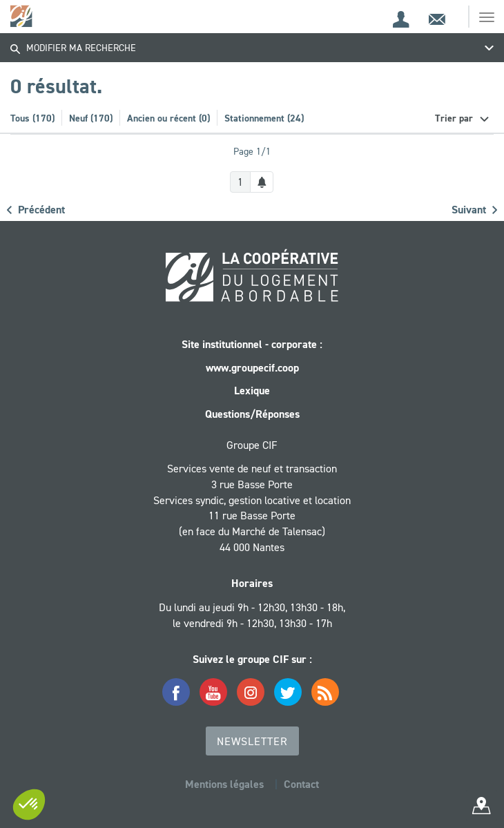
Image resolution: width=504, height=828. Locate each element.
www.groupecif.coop (252, 368)
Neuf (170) (91, 118)
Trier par (455, 118)
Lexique (252, 391)
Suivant (474, 210)
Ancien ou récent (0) (168, 118)
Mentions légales (224, 784)
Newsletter (252, 741)
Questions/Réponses (252, 414)
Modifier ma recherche (73, 48)
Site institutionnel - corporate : (252, 344)
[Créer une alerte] (262, 182)
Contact (301, 784)
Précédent (36, 210)
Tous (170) (32, 118)
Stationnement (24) (264, 118)
